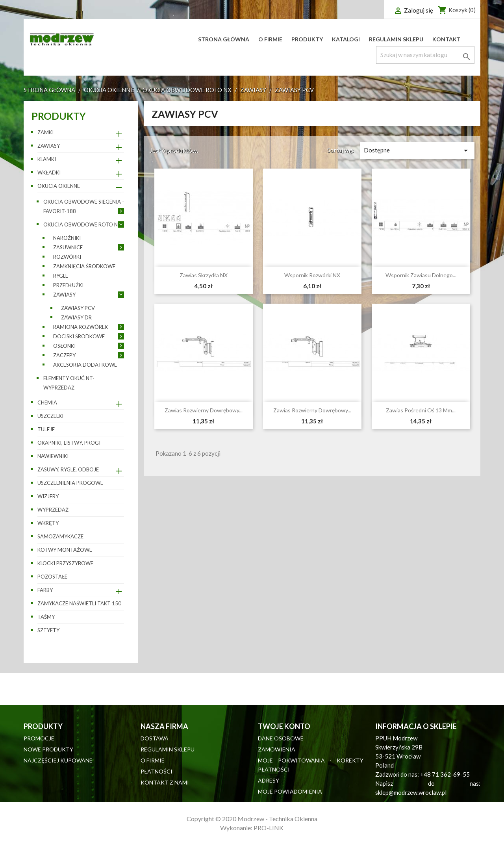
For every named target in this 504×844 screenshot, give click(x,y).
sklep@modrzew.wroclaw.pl (411, 792)
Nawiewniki (53, 456)
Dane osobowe (281, 738)
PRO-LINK (269, 828)
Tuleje (46, 429)
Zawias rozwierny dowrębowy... (204, 410)
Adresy (269, 780)
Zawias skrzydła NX (204, 275)
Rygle (61, 276)
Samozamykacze (60, 536)
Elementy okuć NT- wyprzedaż (69, 383)
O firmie (270, 39)
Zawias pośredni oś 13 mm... (421, 410)
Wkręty (48, 523)
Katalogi (346, 39)
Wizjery (48, 496)
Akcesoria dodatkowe (85, 365)
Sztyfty (48, 630)
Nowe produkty (48, 749)
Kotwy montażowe (65, 550)
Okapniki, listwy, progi (69, 443)
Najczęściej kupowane (58, 760)
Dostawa (155, 738)
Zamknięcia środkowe (84, 266)
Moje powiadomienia (290, 791)
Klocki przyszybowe (65, 563)
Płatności (157, 771)
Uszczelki (50, 416)
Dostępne (417, 150)
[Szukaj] (425, 55)
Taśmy (46, 617)
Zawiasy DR (76, 317)
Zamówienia (277, 749)
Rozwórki (67, 257)
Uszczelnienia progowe (70, 483)
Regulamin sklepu (396, 39)
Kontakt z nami (165, 782)
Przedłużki (68, 285)
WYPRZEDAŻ (53, 510)
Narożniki (67, 238)
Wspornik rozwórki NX (312, 275)
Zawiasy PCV (78, 308)
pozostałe (52, 577)
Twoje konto (284, 726)
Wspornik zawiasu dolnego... (421, 275)
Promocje (39, 738)
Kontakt (447, 39)
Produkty (307, 39)
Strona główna (224, 39)
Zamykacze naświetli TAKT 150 (79, 603)
